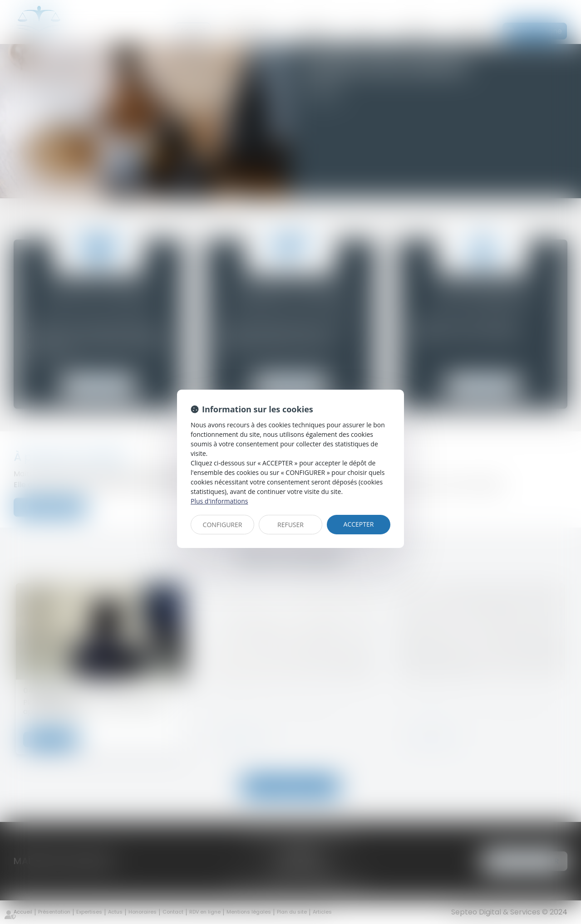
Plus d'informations (219, 501)
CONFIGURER (223, 525)
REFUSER (290, 525)
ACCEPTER (359, 524)
